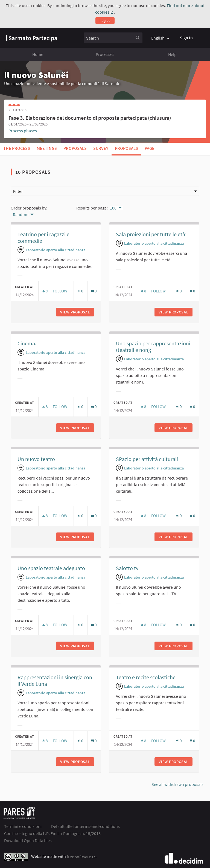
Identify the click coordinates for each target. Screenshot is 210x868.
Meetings (47, 148)
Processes (105, 54)
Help (172, 54)
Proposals (75, 148)
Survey (101, 148)
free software (81, 857)
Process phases (23, 131)
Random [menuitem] (21, 214)
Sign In (186, 38)
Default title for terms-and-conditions (85, 826)
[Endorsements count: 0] (80, 291)
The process (17, 148)
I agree (105, 20)
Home (38, 54)
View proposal (77, 312)
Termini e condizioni (23, 826)
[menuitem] (161, 38)
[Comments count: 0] (94, 291)
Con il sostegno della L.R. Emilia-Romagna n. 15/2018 (52, 833)
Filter (105, 191)
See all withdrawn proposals (177, 784)
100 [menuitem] (113, 208)
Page (150, 148)
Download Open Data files (28, 840)
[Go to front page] (32, 38)
